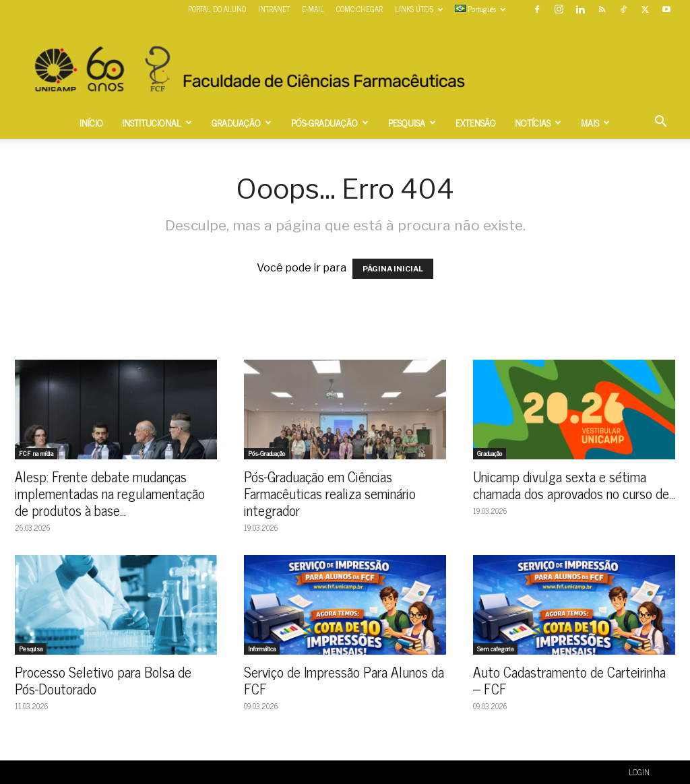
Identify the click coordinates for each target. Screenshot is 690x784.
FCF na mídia (36, 453)
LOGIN (639, 772)
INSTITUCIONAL (157, 122)
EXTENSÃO (476, 122)
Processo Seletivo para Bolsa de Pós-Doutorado (103, 680)
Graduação (490, 453)
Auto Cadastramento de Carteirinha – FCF (569, 680)
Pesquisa (31, 649)
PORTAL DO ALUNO (217, 9)
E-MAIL (313, 9)
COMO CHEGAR (359, 9)
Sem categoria (495, 649)
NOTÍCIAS (538, 122)
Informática (262, 649)
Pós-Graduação (266, 453)
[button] (660, 123)
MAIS (595, 122)
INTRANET (274, 9)
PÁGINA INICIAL (393, 269)
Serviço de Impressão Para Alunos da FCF (344, 680)
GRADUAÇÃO (242, 122)
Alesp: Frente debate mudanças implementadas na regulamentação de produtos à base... (110, 493)
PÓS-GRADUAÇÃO (330, 122)
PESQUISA (412, 122)
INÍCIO (91, 122)
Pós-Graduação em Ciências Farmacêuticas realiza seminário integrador (330, 493)
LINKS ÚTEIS (419, 9)
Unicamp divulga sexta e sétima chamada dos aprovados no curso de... (574, 485)
